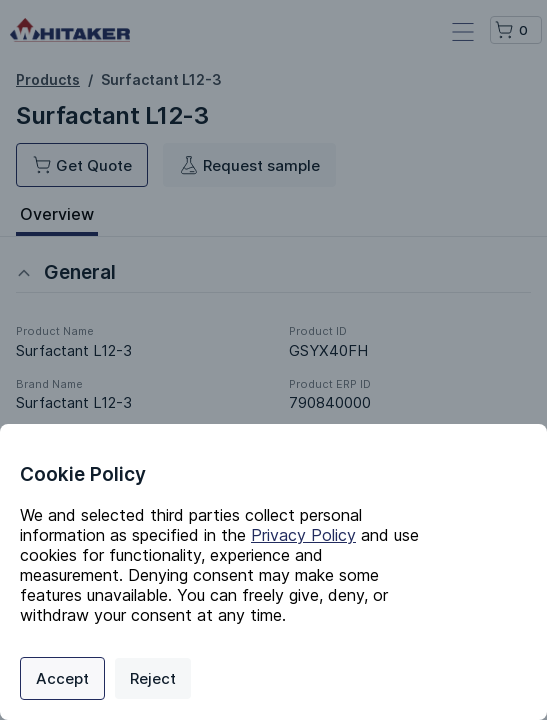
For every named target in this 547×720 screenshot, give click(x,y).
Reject (153, 678)
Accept (62, 678)
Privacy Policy (303, 535)
